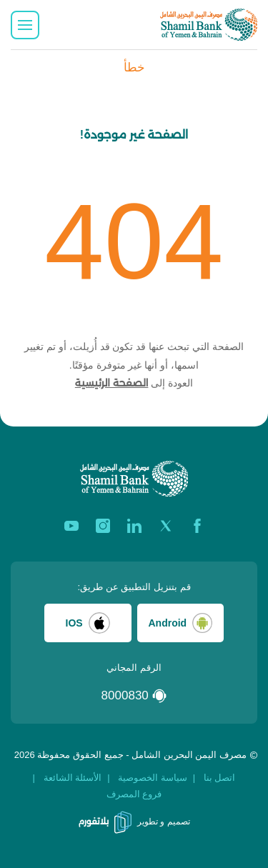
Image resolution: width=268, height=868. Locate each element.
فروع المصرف (134, 794)
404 (134, 241)
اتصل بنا (220, 778)
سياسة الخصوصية (153, 778)
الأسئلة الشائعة (73, 778)
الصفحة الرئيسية (112, 383)
